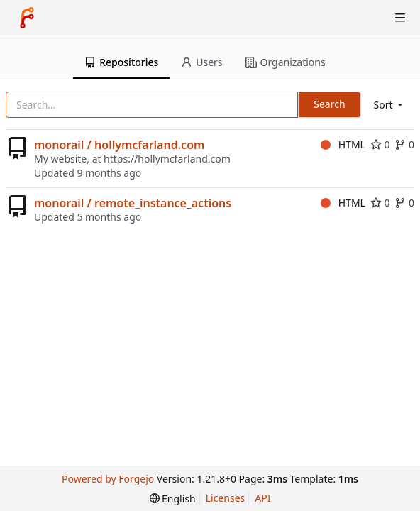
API (262, 498)
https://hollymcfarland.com (167, 159)
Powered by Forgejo (108, 479)
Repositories (121, 62)
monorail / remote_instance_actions (133, 203)
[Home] (27, 18)
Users (201, 62)
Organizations (286, 62)
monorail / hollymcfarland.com (119, 145)
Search (329, 104)
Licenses (226, 498)
